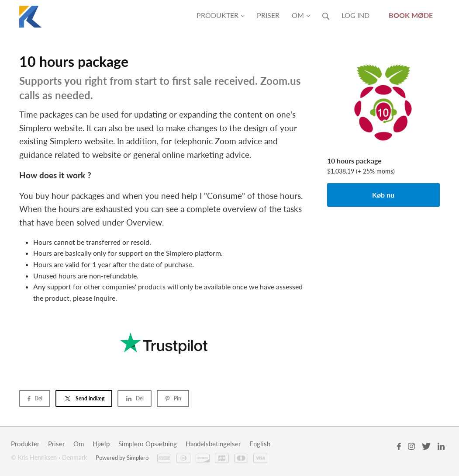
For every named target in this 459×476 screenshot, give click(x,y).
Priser (268, 15)
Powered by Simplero (122, 458)
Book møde (411, 15)
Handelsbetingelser (213, 444)
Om (301, 15)
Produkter (221, 15)
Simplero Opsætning (148, 444)
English (260, 444)
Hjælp (101, 444)
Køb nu (383, 195)
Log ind (355, 15)
